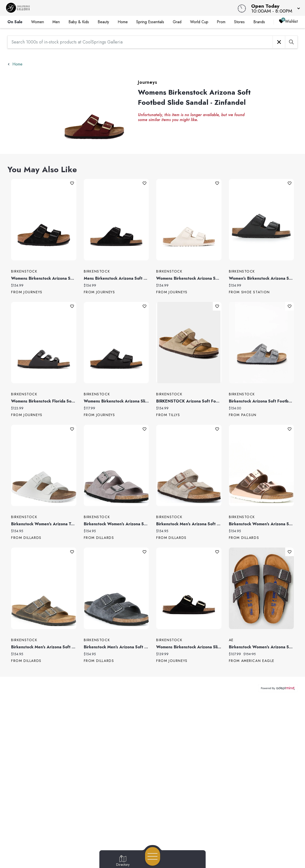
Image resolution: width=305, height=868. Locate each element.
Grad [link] (177, 22)
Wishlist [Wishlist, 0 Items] (288, 22)
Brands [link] (259, 22)
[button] (274, 8)
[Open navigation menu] (153, 856)
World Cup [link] (199, 22)
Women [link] (38, 22)
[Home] (115, 8)
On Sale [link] (15, 22)
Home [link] (123, 22)
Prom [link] (221, 22)
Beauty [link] (103, 22)
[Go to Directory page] (123, 861)
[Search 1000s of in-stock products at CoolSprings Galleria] (140, 42)
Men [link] (56, 22)
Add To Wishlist (72, 183)
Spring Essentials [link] (150, 22)
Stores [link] (239, 22)
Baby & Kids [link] (79, 22)
